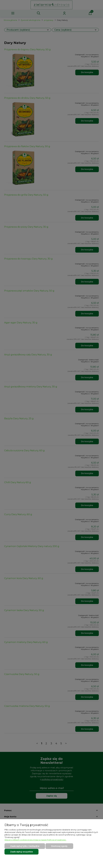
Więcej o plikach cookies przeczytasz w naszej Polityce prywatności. (35, 840)
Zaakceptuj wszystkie (21, 852)
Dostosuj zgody (59, 846)
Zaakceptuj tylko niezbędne (25, 846)
